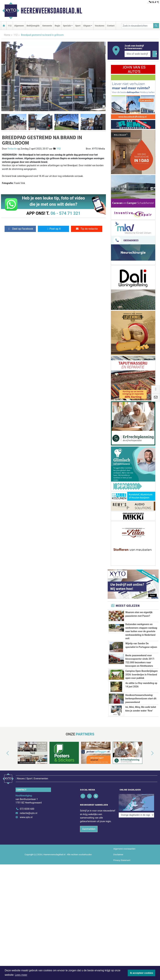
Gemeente (47, 26)
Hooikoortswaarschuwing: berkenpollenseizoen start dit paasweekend (141, 699)
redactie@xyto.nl (29, 813)
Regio (57, 26)
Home (7, 35)
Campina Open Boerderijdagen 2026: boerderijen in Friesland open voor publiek (142, 675)
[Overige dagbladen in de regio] (136, 815)
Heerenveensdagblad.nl (51, 11)
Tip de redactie (87, 229)
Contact (111, 26)
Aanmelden (89, 829)
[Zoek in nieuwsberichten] (137, 26)
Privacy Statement (122, 860)
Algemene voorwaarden (124, 849)
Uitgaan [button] (87, 26)
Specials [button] (67, 26)
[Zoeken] (156, 26)
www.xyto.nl (26, 817)
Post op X (54, 229)
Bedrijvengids (33, 26)
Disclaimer (118, 855)
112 (10, 26)
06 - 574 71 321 (65, 213)
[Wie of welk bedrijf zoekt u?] (138, 54)
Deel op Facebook (20, 229)
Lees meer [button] (21, 975)
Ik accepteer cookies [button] (142, 973)
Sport (78, 26)
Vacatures (100, 26)
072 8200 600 (27, 809)
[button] (3, 122)
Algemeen (19, 26)
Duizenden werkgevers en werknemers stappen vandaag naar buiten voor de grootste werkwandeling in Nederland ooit (141, 631)
